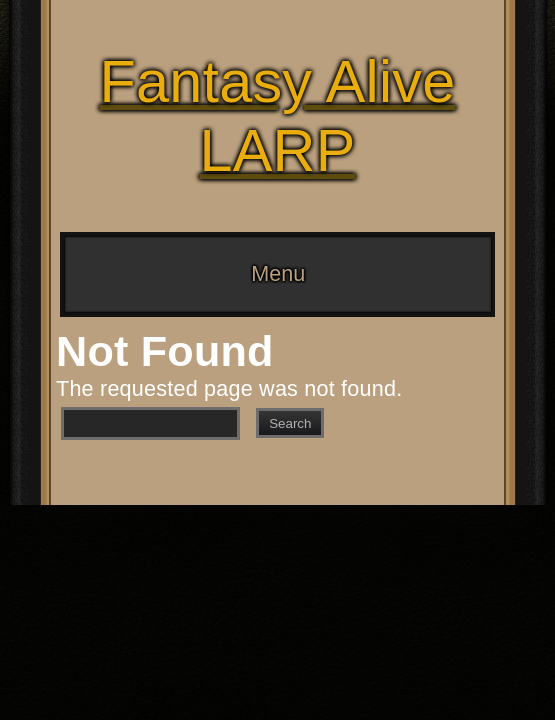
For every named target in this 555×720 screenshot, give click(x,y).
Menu (278, 273)
